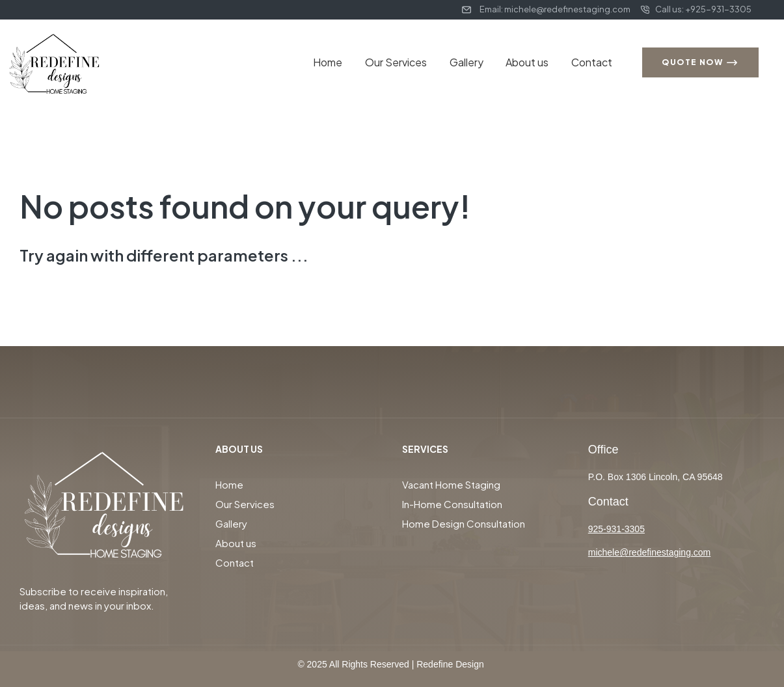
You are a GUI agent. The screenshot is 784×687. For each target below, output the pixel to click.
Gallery (474, 62)
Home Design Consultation (464, 523)
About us (532, 62)
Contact (593, 62)
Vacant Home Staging (451, 484)
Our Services (406, 62)
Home (341, 62)
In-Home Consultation (452, 504)
